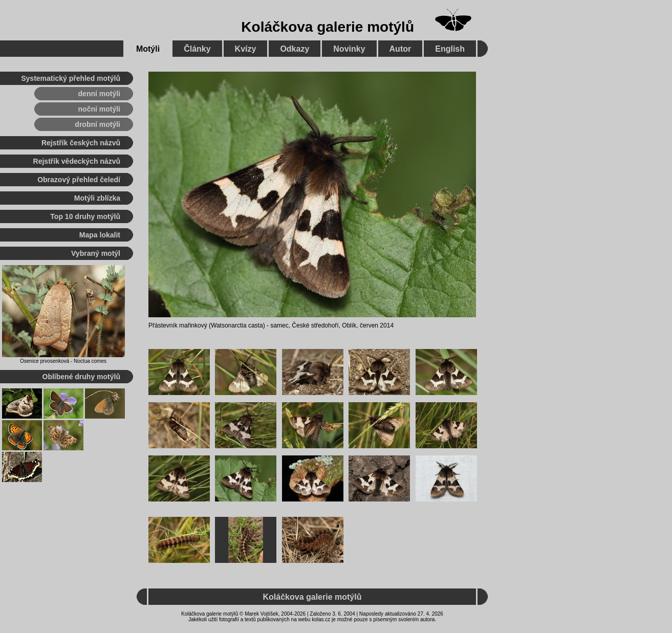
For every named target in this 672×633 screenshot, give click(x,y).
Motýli (148, 49)
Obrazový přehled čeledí (79, 180)
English (450, 49)
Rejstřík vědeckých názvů (77, 161)
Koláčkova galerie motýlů (328, 27)
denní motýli (99, 94)
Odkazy (295, 49)
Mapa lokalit (100, 235)
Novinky (349, 49)
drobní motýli (97, 124)
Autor (400, 49)
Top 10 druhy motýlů (85, 216)
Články (197, 49)
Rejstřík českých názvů (81, 143)
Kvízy (246, 49)
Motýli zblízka (97, 198)
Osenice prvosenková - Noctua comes (63, 361)
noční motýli (99, 109)
